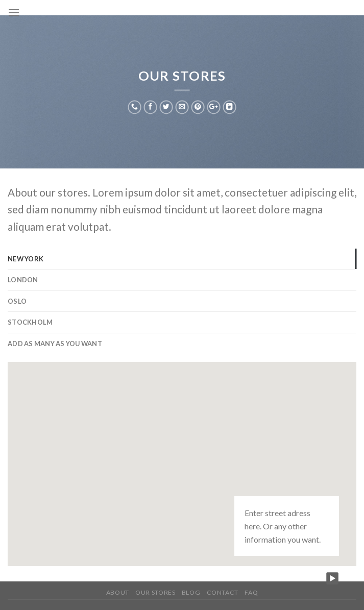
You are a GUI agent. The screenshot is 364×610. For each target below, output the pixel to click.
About (118, 592)
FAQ (251, 592)
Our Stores (155, 592)
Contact (223, 592)
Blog (191, 592)
